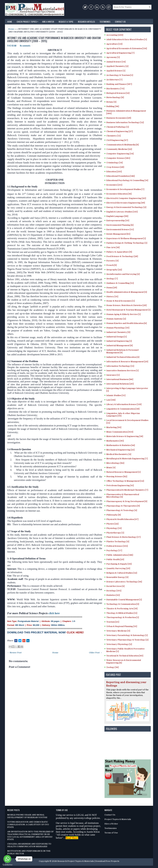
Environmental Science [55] (120, 229)
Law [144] (111, 400)
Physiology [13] (114, 528)
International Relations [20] (120, 384)
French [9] (111, 265)
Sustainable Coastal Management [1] (124, 600)
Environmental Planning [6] (120, 225)
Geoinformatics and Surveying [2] (123, 274)
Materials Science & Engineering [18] (125, 436)
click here (54, 613)
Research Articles (86, 22)
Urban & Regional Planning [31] (122, 626)
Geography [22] (114, 270)
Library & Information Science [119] (124, 404)
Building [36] (113, 106)
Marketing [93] (114, 427)
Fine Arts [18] (113, 247)
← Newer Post (14, 653)
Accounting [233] (115, 35)
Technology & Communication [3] (123, 604)
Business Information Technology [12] (125, 122)
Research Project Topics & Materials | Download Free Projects (88, 861)
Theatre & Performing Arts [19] (122, 609)
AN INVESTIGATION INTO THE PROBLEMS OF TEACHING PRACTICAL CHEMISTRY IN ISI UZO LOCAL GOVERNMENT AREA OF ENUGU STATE (30, 836)
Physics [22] (112, 524)
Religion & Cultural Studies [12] (122, 573)
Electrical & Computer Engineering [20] (126, 198)
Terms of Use (111, 833)
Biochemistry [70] (115, 89)
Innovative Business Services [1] (122, 371)
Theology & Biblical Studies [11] (122, 613)
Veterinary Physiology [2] (119, 644)
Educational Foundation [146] (121, 176)
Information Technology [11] (120, 366)
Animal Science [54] (116, 62)
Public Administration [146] (120, 555)
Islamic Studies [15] (116, 395)
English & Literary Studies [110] (122, 212)
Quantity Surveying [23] (118, 568)
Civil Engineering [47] (117, 140)
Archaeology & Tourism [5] (120, 75)
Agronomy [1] (113, 57)
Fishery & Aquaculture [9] (119, 252)
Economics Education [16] (119, 194)
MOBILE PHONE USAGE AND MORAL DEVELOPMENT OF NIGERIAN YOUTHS (27, 816)
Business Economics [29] (119, 118)
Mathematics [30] (115, 441)
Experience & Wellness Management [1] (126, 238)
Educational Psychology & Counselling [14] (127, 180)
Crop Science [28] (115, 167)
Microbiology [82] (115, 463)
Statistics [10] (113, 595)
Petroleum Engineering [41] (120, 485)
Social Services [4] (115, 586)
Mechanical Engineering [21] (120, 450)
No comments (25, 46)
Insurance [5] (113, 375)
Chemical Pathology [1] (118, 127)
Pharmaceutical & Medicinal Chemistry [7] (127, 490)
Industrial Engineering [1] (119, 341)
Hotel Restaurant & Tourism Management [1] (128, 310)
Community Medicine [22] (119, 149)
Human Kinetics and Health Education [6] (127, 323)
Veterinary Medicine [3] (118, 631)
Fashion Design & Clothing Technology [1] (127, 243)
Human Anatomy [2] (116, 319)
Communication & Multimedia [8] (123, 145)
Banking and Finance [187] (119, 84)
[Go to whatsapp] (7, 859)
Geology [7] (112, 279)
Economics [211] (114, 185)
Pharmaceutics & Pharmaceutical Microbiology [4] (123, 496)
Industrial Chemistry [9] (118, 332)
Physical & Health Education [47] (122, 519)
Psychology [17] (114, 550)
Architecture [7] (114, 80)
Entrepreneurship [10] (118, 221)
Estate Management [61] (118, 234)
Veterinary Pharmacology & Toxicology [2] (127, 640)
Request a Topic (66, 22)
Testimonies (105, 22)
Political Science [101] (117, 546)
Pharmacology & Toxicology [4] (122, 510)
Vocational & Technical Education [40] (125, 656)
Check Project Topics (28, 21)
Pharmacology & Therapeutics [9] (123, 506)
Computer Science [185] (118, 158)
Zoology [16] (112, 667)
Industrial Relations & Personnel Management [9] (122, 351)
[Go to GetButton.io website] (7, 865)
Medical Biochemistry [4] (119, 454)
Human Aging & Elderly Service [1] (123, 314)
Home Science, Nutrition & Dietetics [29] (126, 305)
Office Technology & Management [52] (125, 481)
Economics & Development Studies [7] (125, 189)
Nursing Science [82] (117, 476)
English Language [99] (117, 216)
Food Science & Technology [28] (122, 256)
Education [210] (114, 172)
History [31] (112, 297)
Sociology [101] (114, 591)
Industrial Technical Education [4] (123, 357)
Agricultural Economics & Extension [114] (127, 48)
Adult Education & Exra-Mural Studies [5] (127, 39)
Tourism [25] (113, 622)
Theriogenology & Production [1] (123, 617)
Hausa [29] (112, 288)
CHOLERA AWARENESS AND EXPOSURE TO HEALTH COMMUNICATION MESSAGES (29, 845)
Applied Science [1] (116, 71)
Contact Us (120, 22)
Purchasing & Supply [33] (119, 564)
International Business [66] (120, 379)
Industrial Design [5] (116, 337)
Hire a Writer (48, 22)
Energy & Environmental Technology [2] (126, 207)
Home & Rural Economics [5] (121, 301)
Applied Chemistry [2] (117, 66)
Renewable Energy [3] (117, 577)
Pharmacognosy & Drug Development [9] (127, 501)
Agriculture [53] (114, 44)
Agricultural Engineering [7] (120, 53)
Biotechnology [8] (115, 97)
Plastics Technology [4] (118, 542)
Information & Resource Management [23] (127, 362)
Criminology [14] (114, 163)
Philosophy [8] (114, 515)
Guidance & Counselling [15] (120, 283)
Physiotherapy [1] (115, 533)
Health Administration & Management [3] (127, 292)
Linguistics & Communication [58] (123, 409)
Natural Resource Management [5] (123, 472)
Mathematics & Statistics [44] (121, 445)
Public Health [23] (115, 559)
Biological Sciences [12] (118, 93)
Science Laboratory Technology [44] (124, 582)
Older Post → (96, 653)
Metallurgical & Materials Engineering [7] (127, 459)
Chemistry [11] (113, 136)
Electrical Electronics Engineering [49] (126, 203)
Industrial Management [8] (120, 345)
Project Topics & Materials (118, 819)
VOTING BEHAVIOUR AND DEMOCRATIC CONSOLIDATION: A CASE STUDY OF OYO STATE (28, 825)
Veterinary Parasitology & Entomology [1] (127, 635)
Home (10, 22)
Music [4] (111, 468)
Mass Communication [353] (120, 432)
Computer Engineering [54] (120, 154)
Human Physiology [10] (118, 328)
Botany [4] (111, 102)
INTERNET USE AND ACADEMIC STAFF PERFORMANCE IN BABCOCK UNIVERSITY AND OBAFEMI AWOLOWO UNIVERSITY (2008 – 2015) (54, 40)
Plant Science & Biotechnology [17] (123, 537)
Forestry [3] (112, 261)
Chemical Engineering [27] (120, 131)
